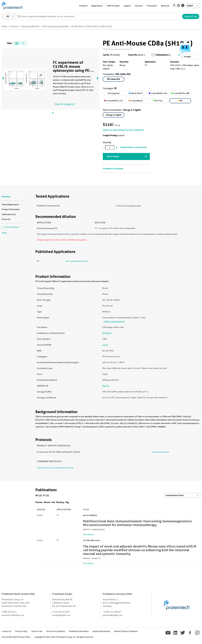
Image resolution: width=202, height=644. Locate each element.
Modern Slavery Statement (126, 631)
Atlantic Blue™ (136, 93)
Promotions (152, 6)
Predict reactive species (114, 321)
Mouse (47, 502)
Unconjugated (114, 93)
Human (39, 502)
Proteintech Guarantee (113, 169)
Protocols (6, 219)
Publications (162, 55)
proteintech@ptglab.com (13, 615)
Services (139, 6)
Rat (53, 502)
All (17, 43)
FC (23, 43)
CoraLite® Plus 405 (158, 93)
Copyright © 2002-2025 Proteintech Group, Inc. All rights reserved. (64, 637)
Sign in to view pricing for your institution (123, 130)
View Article (88, 534)
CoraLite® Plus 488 (180, 93)
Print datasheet (10, 227)
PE (180, 101)
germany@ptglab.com (113, 615)
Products (83, 6)
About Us (165, 6)
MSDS (4, 233)
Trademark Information (79, 631)
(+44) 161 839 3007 (61, 612)
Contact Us (6, 631)
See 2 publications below (77, 261)
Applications (97, 6)
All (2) (39, 495)
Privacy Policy (21, 631)
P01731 (106, 386)
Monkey (60, 502)
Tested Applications (10, 204)
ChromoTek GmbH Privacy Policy (16, 637)
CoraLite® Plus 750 (114, 101)
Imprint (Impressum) (101, 631)
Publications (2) (9, 214)
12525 (105, 345)
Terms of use (37, 631)
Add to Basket (113, 156)
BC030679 (107, 333)
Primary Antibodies (31, 26)
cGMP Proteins (113, 6)
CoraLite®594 (136, 101)
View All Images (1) (65, 104)
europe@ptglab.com (61, 615)
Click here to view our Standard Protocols (55, 468)
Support (127, 6)
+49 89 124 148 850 (112, 612)
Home (5, 26)
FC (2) (46, 495)
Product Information (11, 209)
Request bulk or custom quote (133, 147)
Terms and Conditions (55, 631)
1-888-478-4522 (9, 612)
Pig (67, 502)
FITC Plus (158, 101)
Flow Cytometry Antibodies (56, 26)
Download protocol (160, 452)
